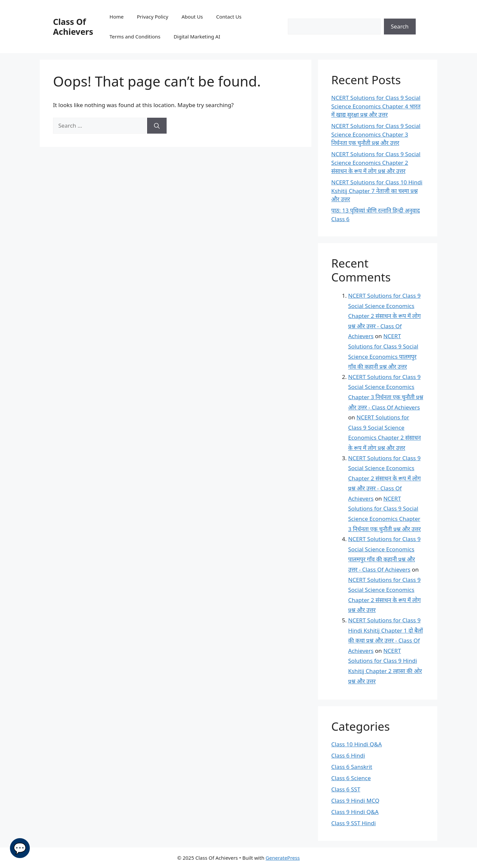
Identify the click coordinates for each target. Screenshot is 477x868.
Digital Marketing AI (197, 36)
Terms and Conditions (135, 36)
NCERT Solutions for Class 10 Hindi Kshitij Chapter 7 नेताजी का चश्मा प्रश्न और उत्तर (377, 191)
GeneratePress (283, 858)
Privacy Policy (153, 17)
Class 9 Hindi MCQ (355, 801)
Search (400, 26)
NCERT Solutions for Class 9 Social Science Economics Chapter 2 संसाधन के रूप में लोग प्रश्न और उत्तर (376, 162)
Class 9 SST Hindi (353, 823)
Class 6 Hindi (348, 755)
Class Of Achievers (73, 27)
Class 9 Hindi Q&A (355, 812)
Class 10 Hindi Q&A (357, 744)
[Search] (157, 126)
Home (117, 17)
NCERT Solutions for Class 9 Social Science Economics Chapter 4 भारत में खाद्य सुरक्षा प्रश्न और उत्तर (376, 106)
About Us (192, 17)
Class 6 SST (346, 789)
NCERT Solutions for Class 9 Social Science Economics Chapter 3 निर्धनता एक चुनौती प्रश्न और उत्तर (376, 134)
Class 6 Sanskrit (352, 767)
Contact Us (229, 17)
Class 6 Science (351, 778)
